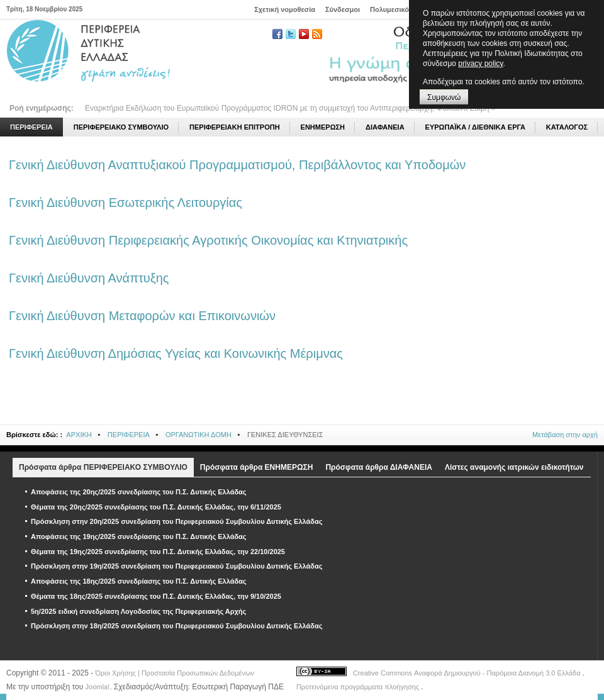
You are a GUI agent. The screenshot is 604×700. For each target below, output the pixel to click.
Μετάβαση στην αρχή (565, 435)
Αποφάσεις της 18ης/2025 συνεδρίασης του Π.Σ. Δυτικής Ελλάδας (139, 581)
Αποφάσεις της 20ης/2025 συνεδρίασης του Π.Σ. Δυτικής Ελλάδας (139, 492)
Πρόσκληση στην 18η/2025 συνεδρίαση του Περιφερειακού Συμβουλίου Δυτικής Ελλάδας (176, 626)
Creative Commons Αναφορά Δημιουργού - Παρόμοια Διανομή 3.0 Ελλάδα (468, 673)
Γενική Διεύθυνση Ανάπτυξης (89, 278)
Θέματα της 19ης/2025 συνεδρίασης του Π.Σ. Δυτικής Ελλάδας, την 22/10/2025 (158, 552)
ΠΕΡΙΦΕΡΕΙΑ (129, 435)
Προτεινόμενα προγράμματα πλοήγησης (359, 687)
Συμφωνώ (444, 97)
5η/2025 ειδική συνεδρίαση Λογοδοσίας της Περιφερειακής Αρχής (138, 611)
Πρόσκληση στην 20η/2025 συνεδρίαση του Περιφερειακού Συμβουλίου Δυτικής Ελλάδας (176, 521)
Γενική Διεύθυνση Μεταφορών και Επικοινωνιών (142, 316)
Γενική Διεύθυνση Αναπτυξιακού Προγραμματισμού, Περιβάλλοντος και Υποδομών (237, 165)
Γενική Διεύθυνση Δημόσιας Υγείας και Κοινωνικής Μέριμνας (176, 353)
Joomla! (98, 687)
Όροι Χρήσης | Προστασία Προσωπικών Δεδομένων (175, 673)
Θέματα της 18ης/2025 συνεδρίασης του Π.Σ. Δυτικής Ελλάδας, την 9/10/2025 (156, 596)
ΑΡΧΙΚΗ (79, 435)
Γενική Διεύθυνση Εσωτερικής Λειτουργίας (126, 203)
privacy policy (480, 64)
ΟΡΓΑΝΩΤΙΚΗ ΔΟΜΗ (199, 435)
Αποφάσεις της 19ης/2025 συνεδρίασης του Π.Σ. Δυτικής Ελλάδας (139, 536)
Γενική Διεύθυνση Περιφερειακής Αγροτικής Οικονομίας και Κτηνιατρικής (208, 240)
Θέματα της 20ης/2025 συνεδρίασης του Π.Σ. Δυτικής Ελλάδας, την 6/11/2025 (156, 507)
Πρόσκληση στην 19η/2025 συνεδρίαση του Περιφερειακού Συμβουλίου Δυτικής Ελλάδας (176, 566)
